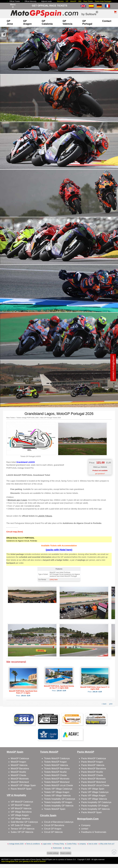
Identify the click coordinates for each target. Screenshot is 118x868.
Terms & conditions (33, 844)
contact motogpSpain (113, 367)
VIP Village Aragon (20, 815)
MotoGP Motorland (20, 782)
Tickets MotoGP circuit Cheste (58, 785)
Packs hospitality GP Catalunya (96, 802)
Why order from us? (107, 844)
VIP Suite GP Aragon (21, 825)
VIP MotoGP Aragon (20, 805)
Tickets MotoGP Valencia (56, 765)
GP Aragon (27, 22)
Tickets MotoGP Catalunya (57, 758)
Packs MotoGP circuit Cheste (95, 785)
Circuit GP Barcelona (54, 825)
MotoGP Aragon (18, 762)
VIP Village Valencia (20, 819)
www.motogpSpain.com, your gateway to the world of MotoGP (24, 861)
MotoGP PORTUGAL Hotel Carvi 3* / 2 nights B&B (95, 688)
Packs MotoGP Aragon (92, 762)
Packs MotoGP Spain (91, 812)
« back (104, 704)
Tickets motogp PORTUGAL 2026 (28, 418)
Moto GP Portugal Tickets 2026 (51, 418)
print (111, 704)
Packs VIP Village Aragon (93, 796)
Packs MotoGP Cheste (92, 775)
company (83, 844)
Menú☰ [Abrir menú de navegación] (13, 6)
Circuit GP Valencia (53, 832)
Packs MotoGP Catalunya (94, 758)
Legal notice (47, 844)
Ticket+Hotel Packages (103, 1)
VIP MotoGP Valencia (21, 808)
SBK (80, 1)
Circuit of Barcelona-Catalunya (59, 822)
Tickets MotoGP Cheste (55, 775)
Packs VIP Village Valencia (94, 799)
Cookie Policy (72, 844)
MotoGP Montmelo (20, 779)
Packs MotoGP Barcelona (94, 769)
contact (107, 21)
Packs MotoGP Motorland (93, 782)
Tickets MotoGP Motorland (57, 782)
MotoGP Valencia (19, 765)
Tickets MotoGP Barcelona (57, 769)
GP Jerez (10, 22)
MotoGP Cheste (18, 775)
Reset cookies (66, 853)
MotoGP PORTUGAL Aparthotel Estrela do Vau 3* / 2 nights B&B (59, 687)
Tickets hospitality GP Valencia (59, 806)
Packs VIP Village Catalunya (95, 792)
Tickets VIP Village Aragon (57, 792)
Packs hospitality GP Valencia (95, 809)
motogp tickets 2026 (16, 844)
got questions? (100, 474)
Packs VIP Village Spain (93, 789)
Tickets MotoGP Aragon (55, 762)
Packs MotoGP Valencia (93, 765)
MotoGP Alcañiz (18, 772)
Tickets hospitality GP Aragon (58, 802)
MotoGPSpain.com (49, 860)
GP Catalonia (47, 22)
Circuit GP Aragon (53, 829)
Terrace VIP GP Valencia (23, 829)
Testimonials (57, 848)
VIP (67, 1)
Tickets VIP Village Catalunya (58, 789)
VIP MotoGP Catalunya (22, 802)
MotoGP (73, 1)
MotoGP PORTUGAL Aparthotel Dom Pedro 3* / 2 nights (23, 692)
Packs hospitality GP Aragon (95, 806)
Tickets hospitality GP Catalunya (59, 799)
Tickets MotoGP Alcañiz (55, 772)
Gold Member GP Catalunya (24, 822)
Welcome (60, 1)
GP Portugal (87, 22)
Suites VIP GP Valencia (22, 832)
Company (86, 825)
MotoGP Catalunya (20, 758)
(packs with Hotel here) (59, 550)
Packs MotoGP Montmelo (93, 779)
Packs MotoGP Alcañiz (92, 772)
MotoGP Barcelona (20, 769)
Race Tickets (88, 1)
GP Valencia (67, 22)
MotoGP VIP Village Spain (23, 785)
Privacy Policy (59, 844)
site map (67, 848)
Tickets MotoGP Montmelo (57, 779)
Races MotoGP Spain (21, 789)
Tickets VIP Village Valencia (57, 796)
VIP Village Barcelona (21, 812)
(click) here (54, 580)
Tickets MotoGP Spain (55, 809)
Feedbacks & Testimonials (94, 832)
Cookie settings (53, 853)
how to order (93, 844)
